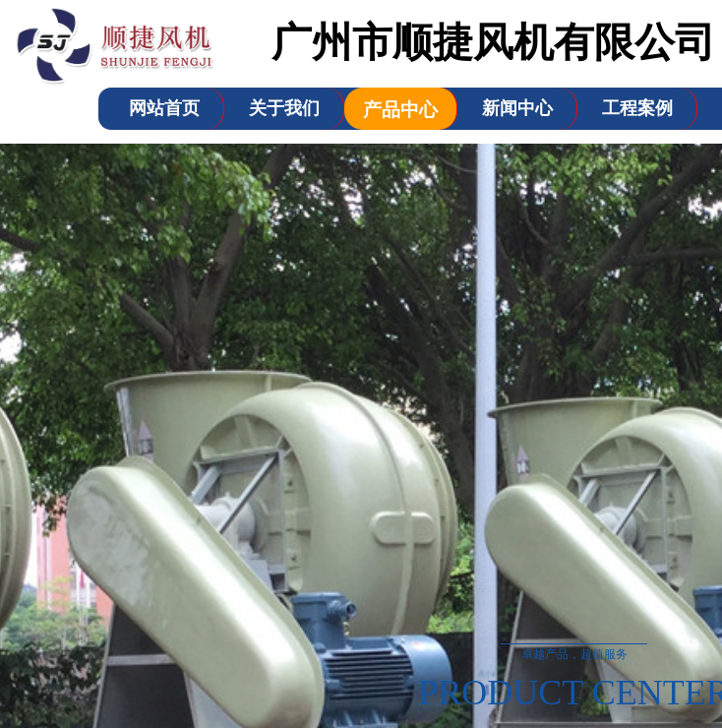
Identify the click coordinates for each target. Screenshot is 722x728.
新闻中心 (517, 108)
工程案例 (637, 108)
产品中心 (400, 110)
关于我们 (284, 108)
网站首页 (164, 108)
